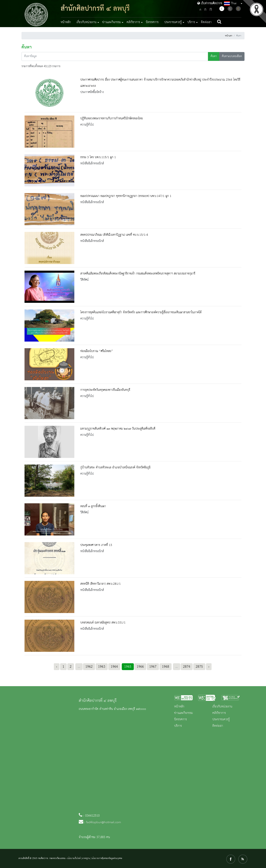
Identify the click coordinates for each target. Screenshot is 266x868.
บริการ (178, 726)
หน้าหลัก (66, 22)
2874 (187, 667)
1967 (153, 667)
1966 (140, 667)
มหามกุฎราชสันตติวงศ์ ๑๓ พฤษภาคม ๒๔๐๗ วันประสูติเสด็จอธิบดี (118, 429)
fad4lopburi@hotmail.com (103, 822)
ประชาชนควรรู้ (221, 720)
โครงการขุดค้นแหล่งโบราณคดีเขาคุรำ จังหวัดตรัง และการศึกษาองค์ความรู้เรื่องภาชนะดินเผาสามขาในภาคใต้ (141, 312)
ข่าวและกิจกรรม (184, 713)
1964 (114, 667)
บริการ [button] (191, 22)
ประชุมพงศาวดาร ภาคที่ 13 (96, 545)
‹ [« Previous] (57, 667)
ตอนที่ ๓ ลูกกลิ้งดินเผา (93, 506)
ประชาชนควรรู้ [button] (173, 22)
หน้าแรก (229, 36)
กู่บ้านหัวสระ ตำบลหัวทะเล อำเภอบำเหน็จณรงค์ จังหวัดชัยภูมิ (115, 468)
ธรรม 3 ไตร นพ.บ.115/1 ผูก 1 (98, 157)
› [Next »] (209, 667)
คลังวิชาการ (219, 713)
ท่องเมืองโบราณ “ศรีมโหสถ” (97, 351)
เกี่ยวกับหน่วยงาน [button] (86, 22)
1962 (89, 667)
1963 (102, 667)
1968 (166, 667)
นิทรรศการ (152, 22)
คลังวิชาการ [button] (133, 22)
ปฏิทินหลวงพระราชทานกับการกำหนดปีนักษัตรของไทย (112, 119)
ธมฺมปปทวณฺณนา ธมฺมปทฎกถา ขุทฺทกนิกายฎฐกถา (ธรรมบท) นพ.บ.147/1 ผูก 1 (126, 196)
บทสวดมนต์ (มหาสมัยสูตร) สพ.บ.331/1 (103, 623)
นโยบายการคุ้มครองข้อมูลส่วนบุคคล (107, 858)
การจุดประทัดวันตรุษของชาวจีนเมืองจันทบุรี (105, 390)
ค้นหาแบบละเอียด (232, 56)
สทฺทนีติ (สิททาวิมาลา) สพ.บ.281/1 (101, 584)
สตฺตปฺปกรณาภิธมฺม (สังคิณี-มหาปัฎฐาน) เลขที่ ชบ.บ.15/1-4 (114, 235)
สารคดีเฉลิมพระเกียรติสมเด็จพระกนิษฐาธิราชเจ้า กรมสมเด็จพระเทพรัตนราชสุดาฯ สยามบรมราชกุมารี (138, 274)
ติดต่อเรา (206, 22)
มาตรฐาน (86, 858)
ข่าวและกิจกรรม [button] (112, 22)
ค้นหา (214, 56)
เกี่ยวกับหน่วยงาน (222, 707)
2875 (199, 667)
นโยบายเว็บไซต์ (74, 858)
